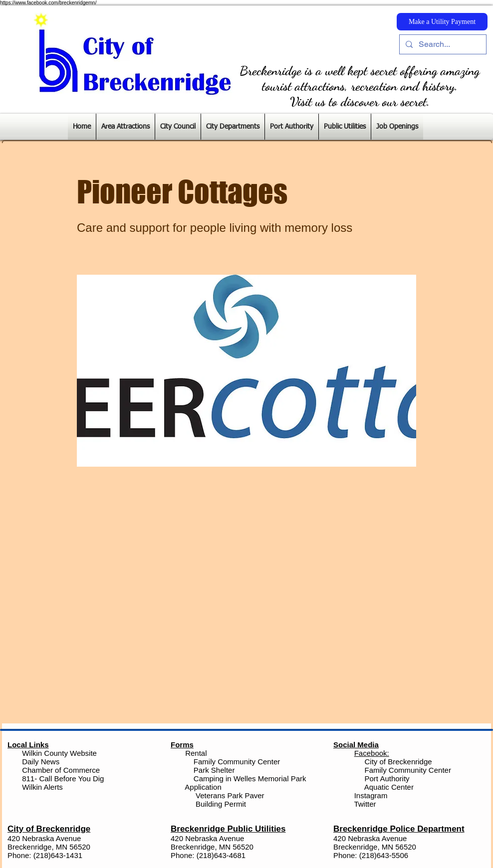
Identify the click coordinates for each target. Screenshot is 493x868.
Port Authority (386, 779)
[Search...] (442, 44)
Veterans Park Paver (230, 795)
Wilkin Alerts (42, 787)
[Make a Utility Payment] (442, 22)
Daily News (41, 762)
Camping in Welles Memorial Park (250, 779)
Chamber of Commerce (61, 770)
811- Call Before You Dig (63, 779)
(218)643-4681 (221, 855)
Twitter (365, 804)
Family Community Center (237, 762)
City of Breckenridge (398, 762)
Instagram (370, 795)
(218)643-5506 (384, 855)
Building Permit (220, 804)
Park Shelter (214, 770)
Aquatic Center (389, 787)
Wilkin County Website (59, 753)
